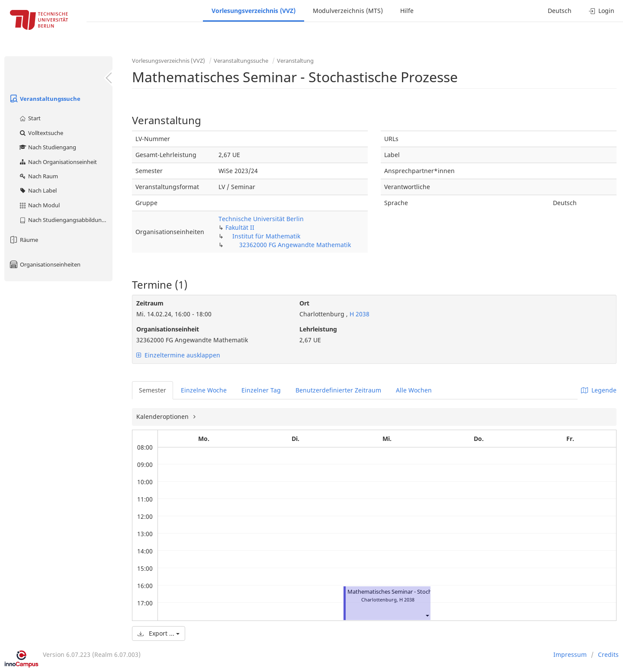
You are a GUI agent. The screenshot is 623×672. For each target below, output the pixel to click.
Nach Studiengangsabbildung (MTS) (66, 220)
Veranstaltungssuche (45, 99)
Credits (608, 654)
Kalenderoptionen (163, 416)
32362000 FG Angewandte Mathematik (295, 245)
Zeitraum (150, 303)
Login (602, 11)
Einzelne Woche (204, 390)
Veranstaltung (295, 61)
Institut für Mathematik (266, 236)
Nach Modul (39, 205)
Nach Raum (38, 176)
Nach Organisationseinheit (58, 162)
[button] (427, 615)
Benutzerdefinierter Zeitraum (338, 390)
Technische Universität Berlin (261, 219)
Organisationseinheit (168, 329)
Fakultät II (240, 227)
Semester (153, 390)
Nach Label (38, 190)
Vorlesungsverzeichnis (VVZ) (254, 11)
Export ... (159, 633)
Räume (23, 240)
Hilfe (407, 11)
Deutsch (560, 11)
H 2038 (359, 314)
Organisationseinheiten (45, 264)
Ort (304, 303)
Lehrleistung (318, 329)
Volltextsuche (41, 133)
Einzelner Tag (261, 390)
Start (30, 118)
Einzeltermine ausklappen (178, 355)
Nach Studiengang (47, 147)
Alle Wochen (414, 390)
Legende (599, 390)
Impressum (570, 654)
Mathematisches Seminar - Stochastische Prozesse (412, 592)
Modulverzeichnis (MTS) (348, 11)
